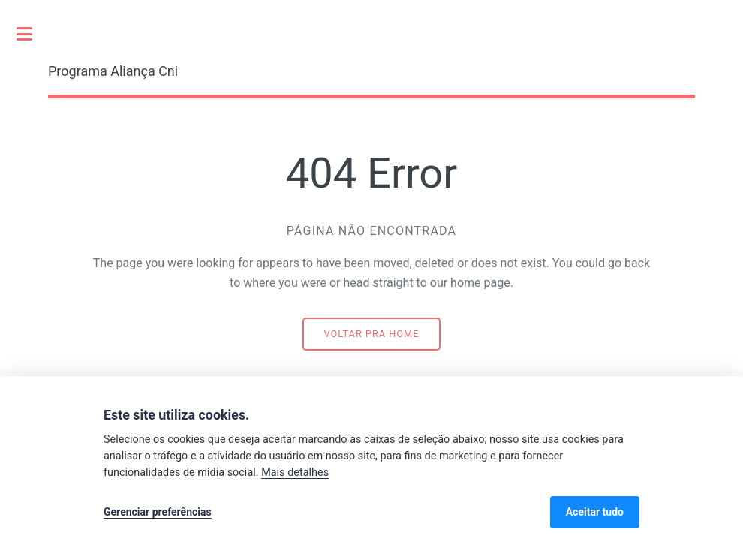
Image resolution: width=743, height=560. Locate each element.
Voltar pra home (372, 334)
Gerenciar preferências (158, 512)
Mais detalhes (295, 473)
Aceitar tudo (595, 512)
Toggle (32, 34)
